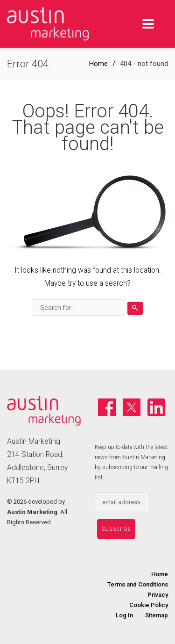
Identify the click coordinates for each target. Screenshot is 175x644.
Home (98, 64)
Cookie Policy (149, 605)
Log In (124, 615)
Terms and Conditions (138, 584)
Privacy (158, 595)
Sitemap (157, 615)
